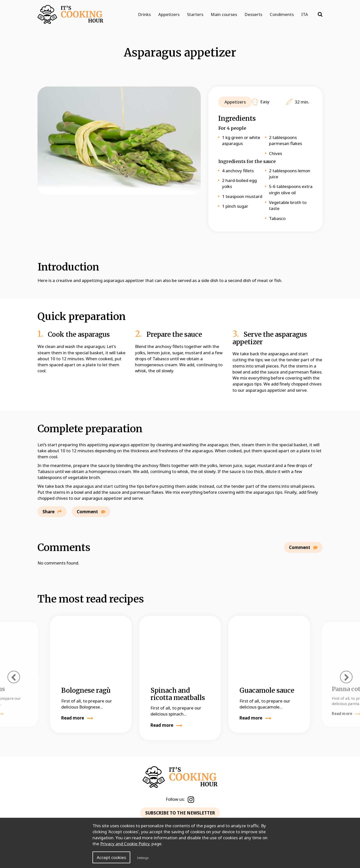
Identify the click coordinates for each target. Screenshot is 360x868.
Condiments (282, 14)
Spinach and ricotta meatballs (178, 694)
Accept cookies (111, 857)
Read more (77, 718)
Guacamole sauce (267, 690)
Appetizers (169, 14)
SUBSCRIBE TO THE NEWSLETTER (180, 813)
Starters (195, 14)
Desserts (253, 14)
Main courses (224, 14)
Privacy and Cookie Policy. (125, 844)
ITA (305, 14)
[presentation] (14, 677)
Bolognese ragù (86, 690)
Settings (143, 858)
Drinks (144, 14)
